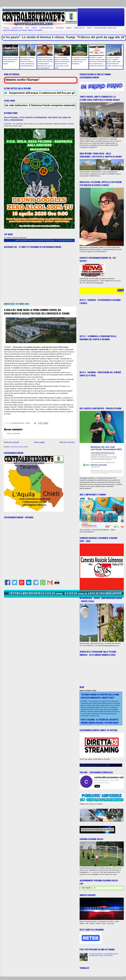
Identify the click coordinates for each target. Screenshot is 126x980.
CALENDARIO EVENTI (17, 28)
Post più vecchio (67, 442)
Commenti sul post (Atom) (19, 447)
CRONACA (34, 28)
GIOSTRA (89, 28)
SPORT (27, 28)
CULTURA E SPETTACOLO (46, 28)
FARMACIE (69, 28)
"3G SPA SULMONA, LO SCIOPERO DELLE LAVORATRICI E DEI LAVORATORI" (104, 955)
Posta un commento (13, 433)
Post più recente (12, 442)
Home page (6, 28)
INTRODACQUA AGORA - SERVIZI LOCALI (105, 28)
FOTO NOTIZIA (60, 28)
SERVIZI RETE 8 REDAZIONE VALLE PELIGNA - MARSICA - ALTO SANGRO (23, 30)
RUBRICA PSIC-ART (79, 28)
